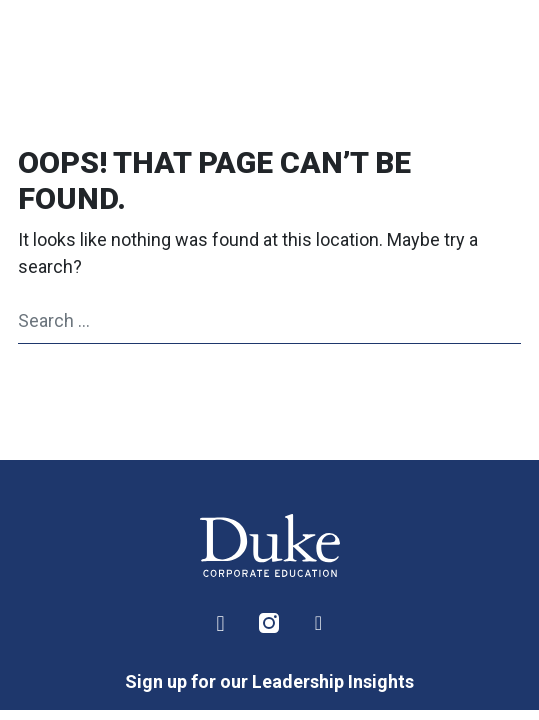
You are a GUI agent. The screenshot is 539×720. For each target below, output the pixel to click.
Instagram (270, 623)
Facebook (319, 623)
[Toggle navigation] (488, 50)
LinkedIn (221, 623)
